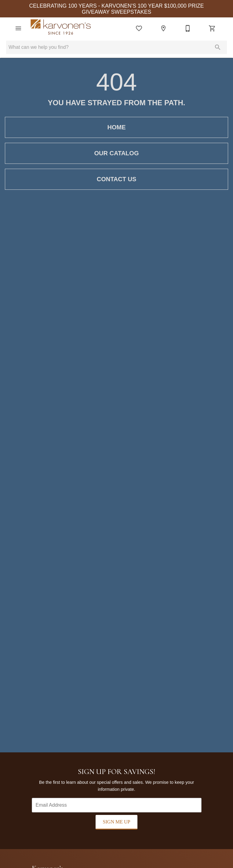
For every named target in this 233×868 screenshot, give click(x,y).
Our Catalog (117, 153)
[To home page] (61, 28)
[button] (18, 28)
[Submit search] (218, 47)
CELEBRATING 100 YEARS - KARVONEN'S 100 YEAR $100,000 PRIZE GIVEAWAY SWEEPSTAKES (116, 9)
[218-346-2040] (188, 28)
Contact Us (117, 179)
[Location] (163, 28)
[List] (139, 28)
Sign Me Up (117, 822)
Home (117, 127)
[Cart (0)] (212, 28)
